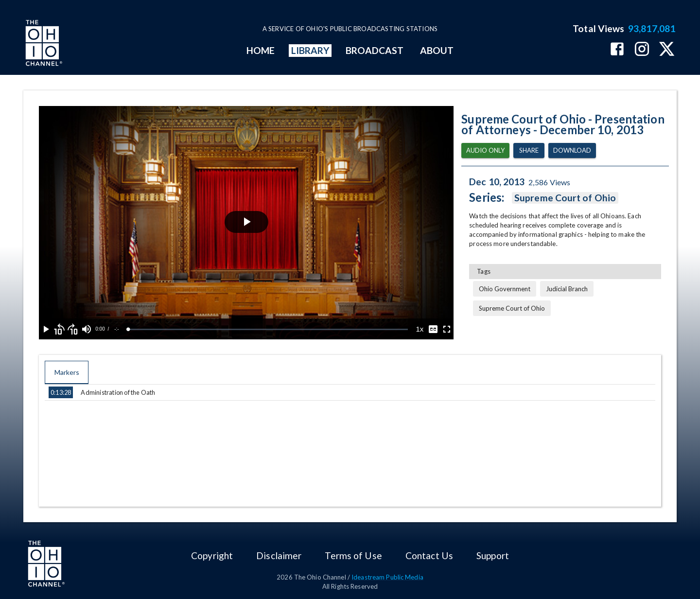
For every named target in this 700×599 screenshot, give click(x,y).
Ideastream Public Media (387, 577)
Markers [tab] (67, 372)
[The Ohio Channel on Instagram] (642, 50)
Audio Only (485, 150)
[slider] (268, 329)
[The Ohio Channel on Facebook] (617, 50)
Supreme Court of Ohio (565, 198)
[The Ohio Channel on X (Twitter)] (667, 50)
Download (572, 150)
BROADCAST (375, 50)
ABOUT (437, 50)
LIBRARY (310, 50)
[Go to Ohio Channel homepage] (43, 44)
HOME (261, 50)
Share (529, 150)
